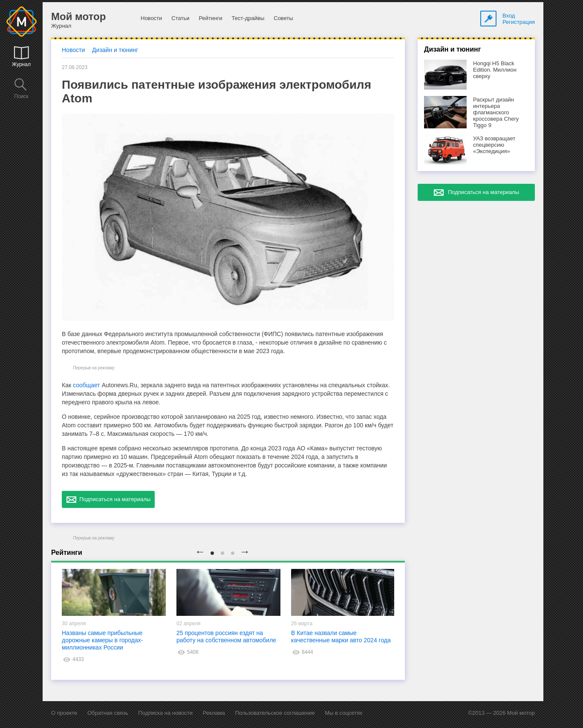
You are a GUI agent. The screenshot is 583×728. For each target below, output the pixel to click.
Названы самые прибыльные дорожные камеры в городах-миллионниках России (102, 640)
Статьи (180, 18)
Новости (151, 18)
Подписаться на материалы (108, 499)
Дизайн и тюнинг (115, 50)
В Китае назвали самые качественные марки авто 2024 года (341, 637)
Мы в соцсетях (343, 713)
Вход (509, 16)
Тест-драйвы (248, 18)
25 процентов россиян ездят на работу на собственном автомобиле (226, 637)
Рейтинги (210, 18)
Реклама (214, 713)
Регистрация (519, 22)
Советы (283, 18)
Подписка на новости (165, 713)
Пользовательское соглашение (275, 713)
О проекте (64, 713)
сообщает (87, 385)
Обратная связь (108, 713)
